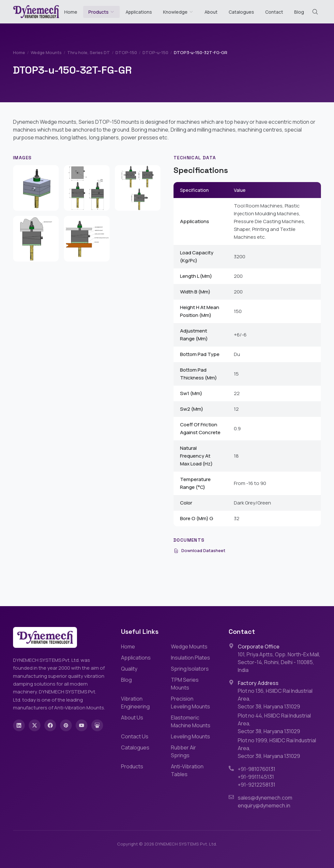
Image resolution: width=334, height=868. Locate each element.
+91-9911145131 (256, 777)
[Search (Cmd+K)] (315, 12)
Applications (139, 12)
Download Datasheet (199, 550)
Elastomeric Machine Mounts (191, 721)
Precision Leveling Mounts (190, 703)
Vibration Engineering (135, 703)
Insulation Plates (190, 658)
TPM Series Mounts (185, 684)
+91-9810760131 (257, 769)
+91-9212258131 (257, 785)
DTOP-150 (126, 52)
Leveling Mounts (190, 736)
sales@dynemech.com (265, 798)
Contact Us (135, 736)
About (211, 12)
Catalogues (241, 12)
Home (71, 12)
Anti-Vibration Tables (187, 770)
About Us (132, 718)
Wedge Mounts (46, 52)
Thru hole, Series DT (89, 52)
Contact (274, 12)
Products (99, 12)
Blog (299, 12)
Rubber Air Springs (183, 751)
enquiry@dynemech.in (264, 805)
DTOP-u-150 (155, 52)
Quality (129, 669)
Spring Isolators (190, 669)
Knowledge (178, 12)
